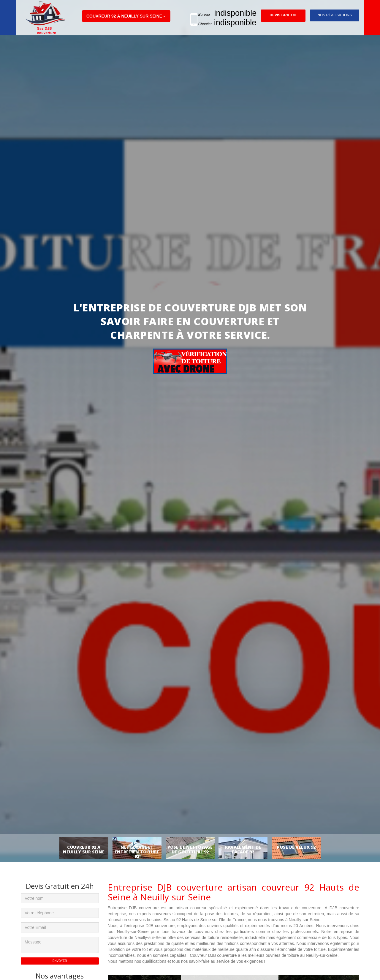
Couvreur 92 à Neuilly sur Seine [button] (124, 16)
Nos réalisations (335, 15)
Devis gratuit (283, 16)
